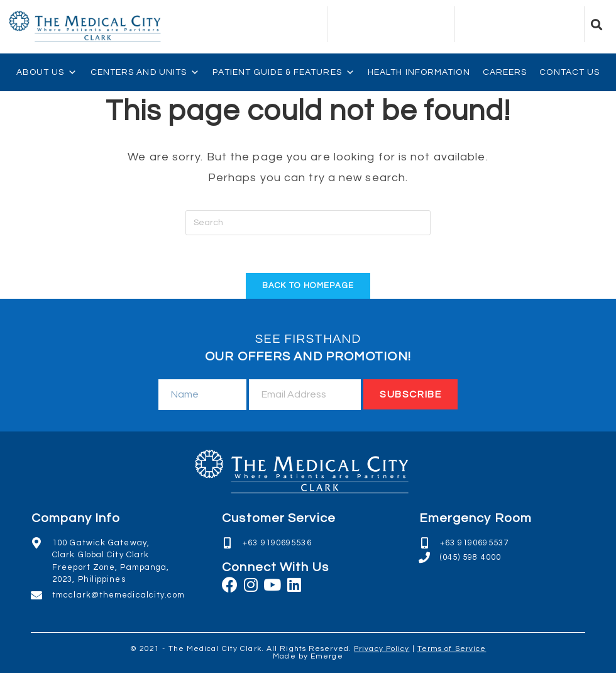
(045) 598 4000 (470, 557)
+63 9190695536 (277, 543)
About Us (47, 72)
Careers (505, 72)
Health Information (419, 72)
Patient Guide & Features (284, 72)
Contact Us (569, 72)
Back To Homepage (308, 286)
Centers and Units (146, 72)
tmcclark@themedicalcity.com (118, 595)
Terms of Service (452, 649)
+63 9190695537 (474, 543)
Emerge (327, 656)
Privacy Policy (382, 649)
